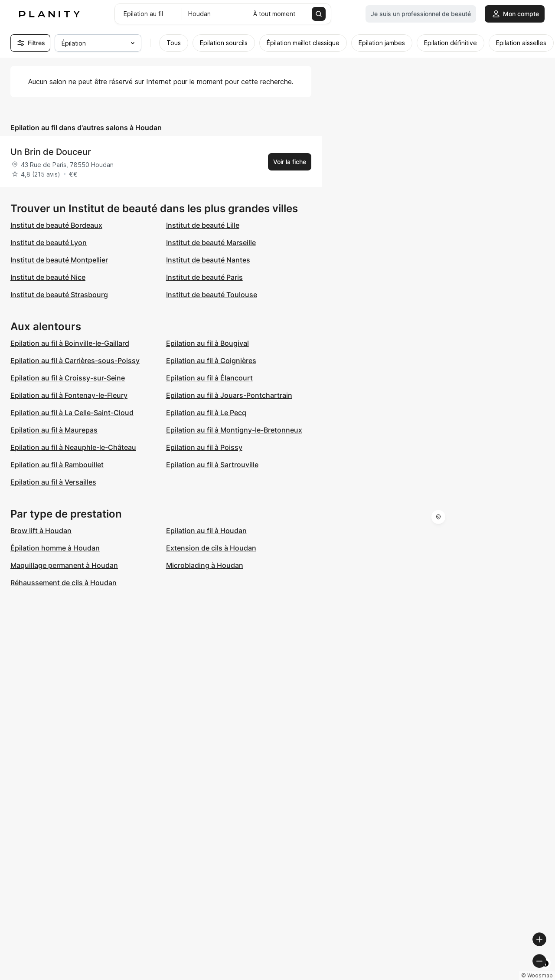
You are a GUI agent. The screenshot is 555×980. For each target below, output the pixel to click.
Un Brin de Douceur (51, 152)
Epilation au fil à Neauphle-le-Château (73, 447)
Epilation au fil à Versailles (53, 482)
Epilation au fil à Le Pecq (206, 413)
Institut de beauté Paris (204, 277)
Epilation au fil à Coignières (211, 361)
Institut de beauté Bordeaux (56, 225)
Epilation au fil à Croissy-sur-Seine (68, 378)
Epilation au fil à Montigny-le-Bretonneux (234, 430)
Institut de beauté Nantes (208, 260)
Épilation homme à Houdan (55, 548)
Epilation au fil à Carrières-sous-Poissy (75, 361)
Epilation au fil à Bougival (207, 343)
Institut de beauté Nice (48, 277)
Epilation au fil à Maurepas (54, 430)
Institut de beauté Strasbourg (59, 295)
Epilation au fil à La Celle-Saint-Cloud (72, 413)
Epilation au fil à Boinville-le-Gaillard (70, 343)
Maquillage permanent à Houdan (64, 565)
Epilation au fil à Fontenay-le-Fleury (69, 395)
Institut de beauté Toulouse (212, 295)
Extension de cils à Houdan (211, 548)
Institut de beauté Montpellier (59, 260)
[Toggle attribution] (545, 972)
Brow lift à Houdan (41, 531)
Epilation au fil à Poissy (204, 447)
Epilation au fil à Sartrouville (212, 465)
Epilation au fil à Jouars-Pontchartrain (229, 395)
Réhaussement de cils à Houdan (64, 583)
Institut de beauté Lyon (49, 243)
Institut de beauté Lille (203, 225)
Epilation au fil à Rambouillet (57, 465)
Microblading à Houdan (205, 565)
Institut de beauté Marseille (211, 243)
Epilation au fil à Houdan (206, 531)
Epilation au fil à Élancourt (209, 378)
